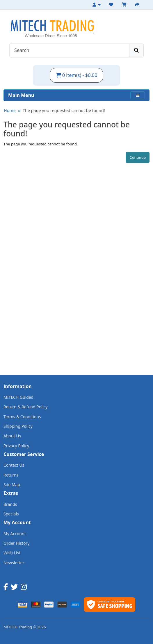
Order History (17, 543)
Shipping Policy (18, 426)
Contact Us (14, 465)
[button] (138, 95)
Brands (10, 504)
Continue (138, 157)
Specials (11, 514)
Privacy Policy (16, 446)
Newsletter (14, 563)
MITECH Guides (18, 397)
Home (10, 110)
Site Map (12, 485)
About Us (12, 436)
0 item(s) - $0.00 (77, 75)
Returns (11, 475)
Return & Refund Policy (25, 407)
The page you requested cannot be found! (64, 110)
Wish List (12, 553)
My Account (15, 534)
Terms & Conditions (22, 417)
